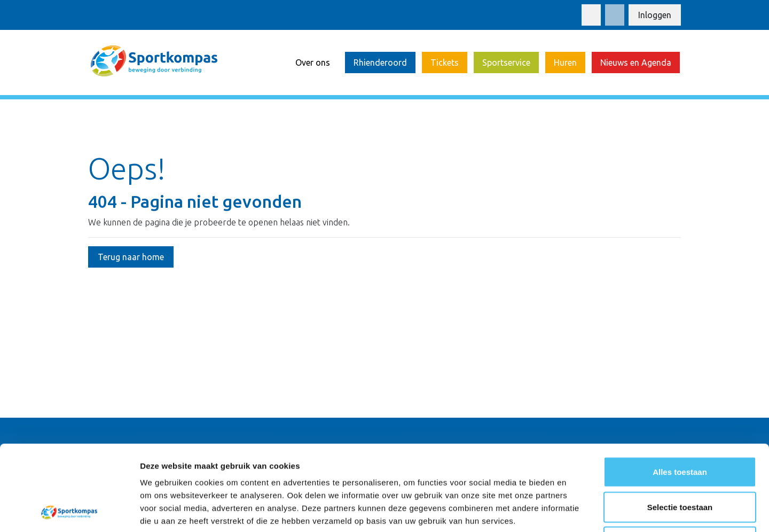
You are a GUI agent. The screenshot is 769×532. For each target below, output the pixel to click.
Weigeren (680, 462)
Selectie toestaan (680, 427)
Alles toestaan (680, 392)
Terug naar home (131, 257)
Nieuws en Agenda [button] (636, 62)
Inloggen (655, 15)
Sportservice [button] (506, 62)
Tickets (445, 62)
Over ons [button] (313, 62)
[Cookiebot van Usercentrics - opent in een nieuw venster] (69, 511)
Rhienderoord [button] (380, 62)
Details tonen (577, 511)
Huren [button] (565, 62)
